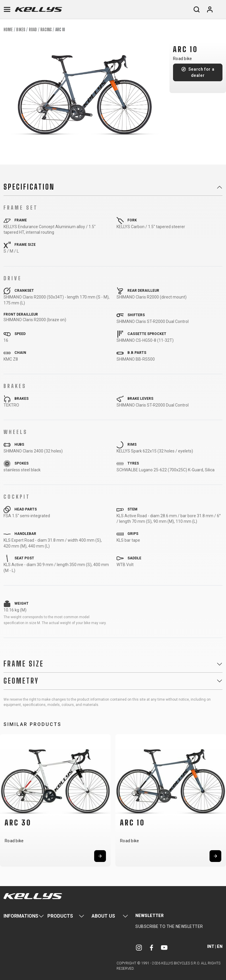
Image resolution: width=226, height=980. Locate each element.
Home (8, 30)
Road (33, 30)
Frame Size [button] (24, 664)
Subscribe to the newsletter (169, 926)
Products (60, 916)
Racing (46, 30)
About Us (103, 916)
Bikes (21, 30)
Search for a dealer (201, 72)
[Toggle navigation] (7, 9)
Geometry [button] (21, 681)
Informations (21, 916)
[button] (6, 799)
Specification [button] (29, 187)
